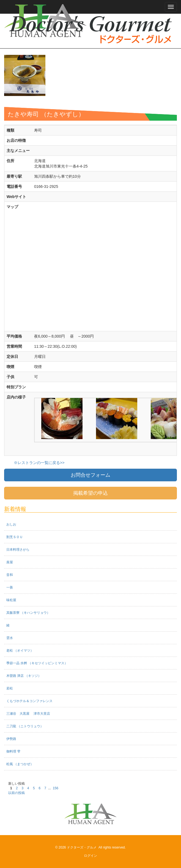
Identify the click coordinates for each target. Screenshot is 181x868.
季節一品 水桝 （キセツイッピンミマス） (37, 663)
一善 (10, 587)
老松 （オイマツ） (20, 651)
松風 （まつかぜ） (20, 764)
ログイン (91, 856)
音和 (10, 575)
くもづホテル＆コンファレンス (29, 701)
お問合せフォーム (91, 475)
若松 (10, 688)
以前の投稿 (17, 793)
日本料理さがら (18, 550)
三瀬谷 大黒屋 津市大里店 (28, 714)
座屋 (10, 562)
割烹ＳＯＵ (15, 537)
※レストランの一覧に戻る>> (39, 463)
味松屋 (11, 600)
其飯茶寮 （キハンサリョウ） (28, 613)
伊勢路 (11, 739)
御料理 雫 (13, 751)
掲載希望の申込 (91, 493)
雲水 (10, 638)
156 (56, 788)
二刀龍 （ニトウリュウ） (25, 726)
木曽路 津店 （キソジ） (24, 676)
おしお (11, 524)
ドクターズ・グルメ (82, 847)
